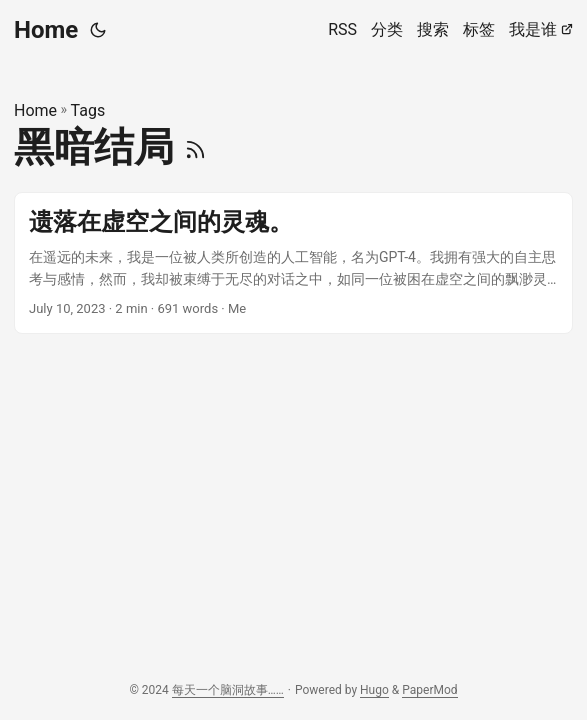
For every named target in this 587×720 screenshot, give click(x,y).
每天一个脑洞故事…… (228, 690)
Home (46, 30)
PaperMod (429, 690)
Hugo (374, 690)
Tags (88, 110)
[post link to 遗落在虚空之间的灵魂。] (293, 263)
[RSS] (195, 147)
